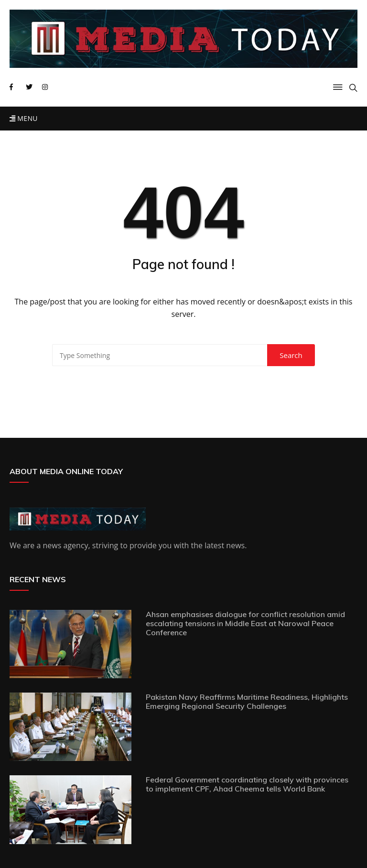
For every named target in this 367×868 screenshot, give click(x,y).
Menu (24, 118)
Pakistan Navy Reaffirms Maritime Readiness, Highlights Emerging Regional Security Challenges (247, 701)
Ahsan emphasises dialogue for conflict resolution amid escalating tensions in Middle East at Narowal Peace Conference (245, 623)
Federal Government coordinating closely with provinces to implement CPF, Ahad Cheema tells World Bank (247, 784)
